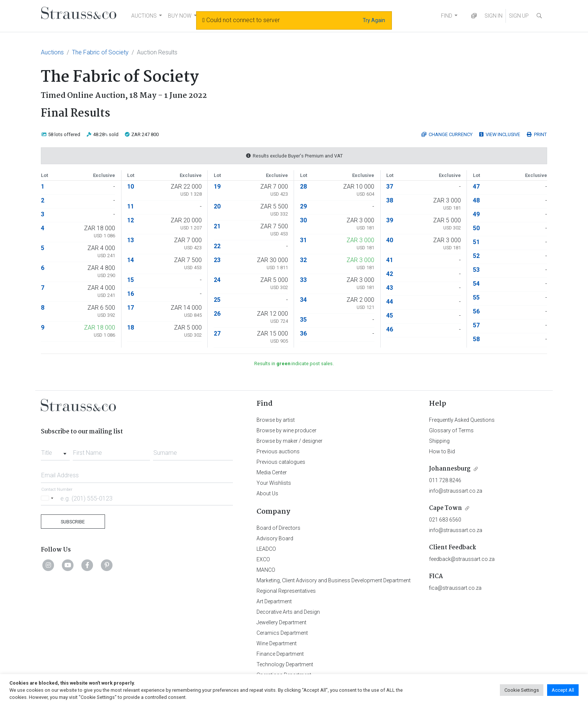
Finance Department (280, 654)
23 (217, 260)
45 (390, 316)
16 (130, 294)
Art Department (274, 601)
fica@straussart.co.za (455, 588)
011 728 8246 (445, 480)
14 (130, 260)
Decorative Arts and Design (288, 612)
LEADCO (266, 549)
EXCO (263, 559)
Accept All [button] (563, 690)
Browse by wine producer (286, 430)
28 (303, 187)
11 (130, 206)
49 (476, 214)
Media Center (272, 472)
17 (130, 308)
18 (130, 328)
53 (476, 270)
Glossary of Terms (451, 430)
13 (130, 240)
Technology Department (285, 664)
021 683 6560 (445, 520)
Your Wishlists (274, 483)
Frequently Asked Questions (462, 420)
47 (476, 187)
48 (476, 200)
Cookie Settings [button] (522, 690)
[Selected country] (48, 498)
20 (217, 206)
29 (303, 206)
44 (390, 302)
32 (303, 260)
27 (217, 334)
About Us (267, 493)
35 (303, 320)
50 (476, 228)
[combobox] (55, 451)
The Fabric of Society (100, 52)
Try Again (374, 20)
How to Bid (442, 451)
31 (303, 240)
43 (390, 288)
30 (303, 220)
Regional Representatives (286, 591)
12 (130, 220)
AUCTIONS (144, 16)
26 (217, 314)
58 (476, 339)
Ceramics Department (282, 633)
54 (476, 284)
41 (390, 260)
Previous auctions (278, 451)
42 (390, 274)
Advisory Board (275, 538)
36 (303, 334)
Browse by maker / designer (289, 441)
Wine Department (277, 643)
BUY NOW (180, 16)
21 (217, 226)
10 (130, 187)
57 (476, 325)
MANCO (266, 570)
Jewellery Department (281, 622)
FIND (447, 16)
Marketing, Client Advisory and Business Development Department (334, 580)
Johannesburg (450, 469)
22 (217, 246)
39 (390, 220)
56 (476, 311)
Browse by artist (276, 420)
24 (217, 280)
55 (476, 298)
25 (217, 300)
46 (390, 329)
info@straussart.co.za (456, 491)
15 (130, 280)
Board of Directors (278, 528)
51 (476, 242)
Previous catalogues (281, 462)
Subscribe (73, 522)
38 (390, 200)
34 (303, 300)
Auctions (52, 52)
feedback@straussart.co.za (462, 559)
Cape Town (445, 508)
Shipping (439, 441)
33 (303, 280)
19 (217, 187)
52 (476, 256)
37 (390, 187)
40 (390, 240)
